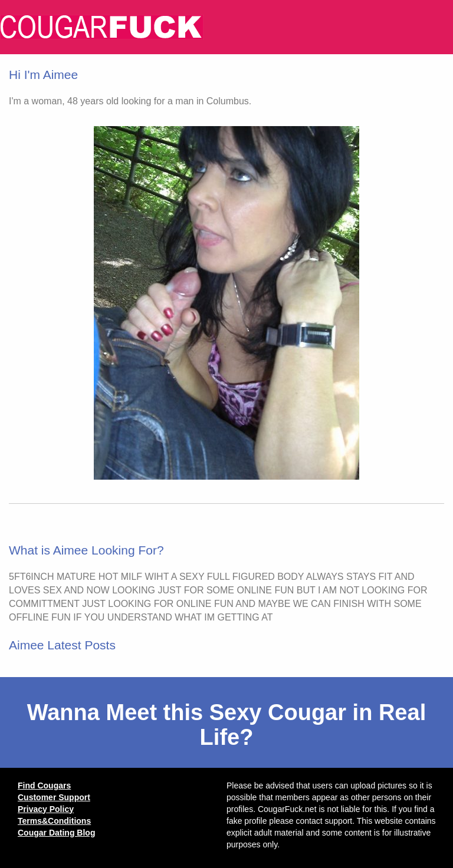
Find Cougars (44, 786)
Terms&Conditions (54, 821)
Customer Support (54, 797)
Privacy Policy (46, 809)
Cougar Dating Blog (56, 833)
